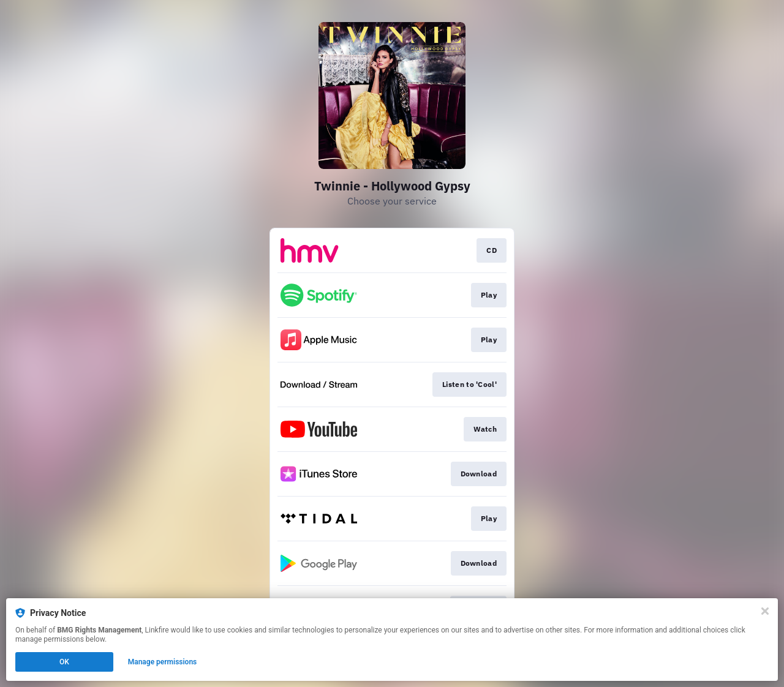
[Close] (765, 611)
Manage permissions (163, 662)
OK (64, 662)
